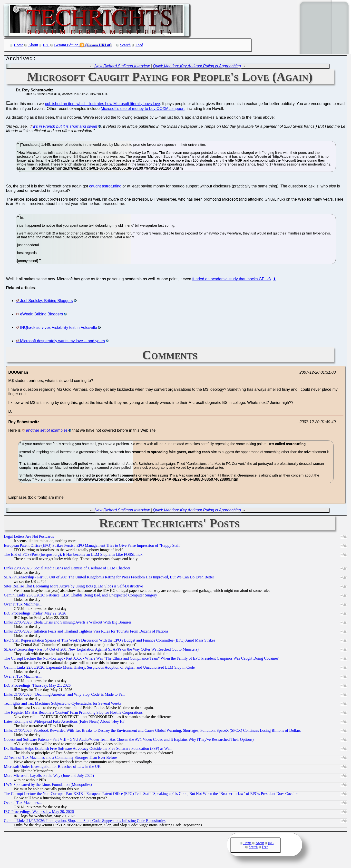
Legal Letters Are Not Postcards (29, 538)
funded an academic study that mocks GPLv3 (232, 280)
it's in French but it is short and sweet (65, 128)
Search (126, 45)
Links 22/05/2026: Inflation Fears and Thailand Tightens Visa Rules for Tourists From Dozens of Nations (86, 632)
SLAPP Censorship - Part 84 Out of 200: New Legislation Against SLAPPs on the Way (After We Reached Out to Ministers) (101, 650)
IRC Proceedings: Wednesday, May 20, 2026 (39, 813)
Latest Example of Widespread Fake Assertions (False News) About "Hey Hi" (65, 723)
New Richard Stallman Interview (122, 67)
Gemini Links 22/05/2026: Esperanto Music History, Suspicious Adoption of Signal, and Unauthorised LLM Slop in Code (99, 668)
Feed (139, 45)
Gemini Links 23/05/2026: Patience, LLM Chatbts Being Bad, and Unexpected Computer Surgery (81, 596)
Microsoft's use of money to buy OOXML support (143, 110)
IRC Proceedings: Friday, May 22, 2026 (35, 614)
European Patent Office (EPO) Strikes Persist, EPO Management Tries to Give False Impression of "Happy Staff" (93, 547)
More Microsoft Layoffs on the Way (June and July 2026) (49, 777)
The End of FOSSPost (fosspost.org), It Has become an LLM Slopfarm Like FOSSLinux (73, 556)
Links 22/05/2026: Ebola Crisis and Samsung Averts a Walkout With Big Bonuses (68, 623)
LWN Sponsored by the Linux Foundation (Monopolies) (48, 786)
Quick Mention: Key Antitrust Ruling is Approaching (197, 67)
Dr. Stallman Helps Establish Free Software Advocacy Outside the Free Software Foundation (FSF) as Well (88, 750)
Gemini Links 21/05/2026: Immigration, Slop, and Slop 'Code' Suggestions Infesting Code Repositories (85, 822)
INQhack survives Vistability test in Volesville (58, 329)
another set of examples (47, 432)
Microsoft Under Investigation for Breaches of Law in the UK (52, 768)
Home (19, 45)
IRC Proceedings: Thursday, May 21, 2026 (37, 687)
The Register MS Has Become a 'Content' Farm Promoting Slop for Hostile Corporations (73, 714)
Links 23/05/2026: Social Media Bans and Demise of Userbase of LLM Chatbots (67, 569)
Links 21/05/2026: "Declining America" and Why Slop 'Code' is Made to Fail (64, 696)
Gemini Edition (66, 45)
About (33, 45)
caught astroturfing (105, 187)
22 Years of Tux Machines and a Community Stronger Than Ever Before (60, 759)
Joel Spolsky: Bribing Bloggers (46, 302)
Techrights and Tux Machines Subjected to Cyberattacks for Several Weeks (63, 705)
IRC (46, 45)
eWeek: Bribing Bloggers (41, 315)
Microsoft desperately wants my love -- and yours (62, 342)
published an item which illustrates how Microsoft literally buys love (102, 105)
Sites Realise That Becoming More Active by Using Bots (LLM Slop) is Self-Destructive (73, 587)
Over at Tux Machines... (23, 605)
